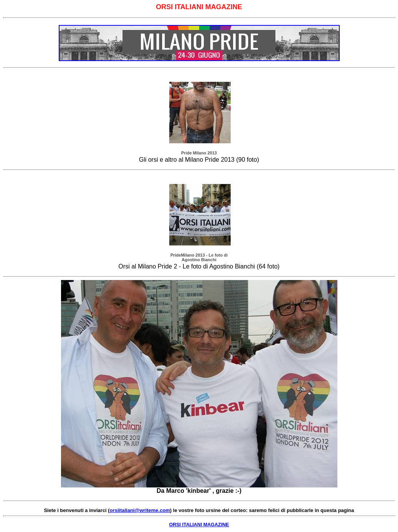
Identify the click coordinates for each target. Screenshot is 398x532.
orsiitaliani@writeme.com (140, 510)
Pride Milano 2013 (199, 153)
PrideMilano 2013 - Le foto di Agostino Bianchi (199, 257)
